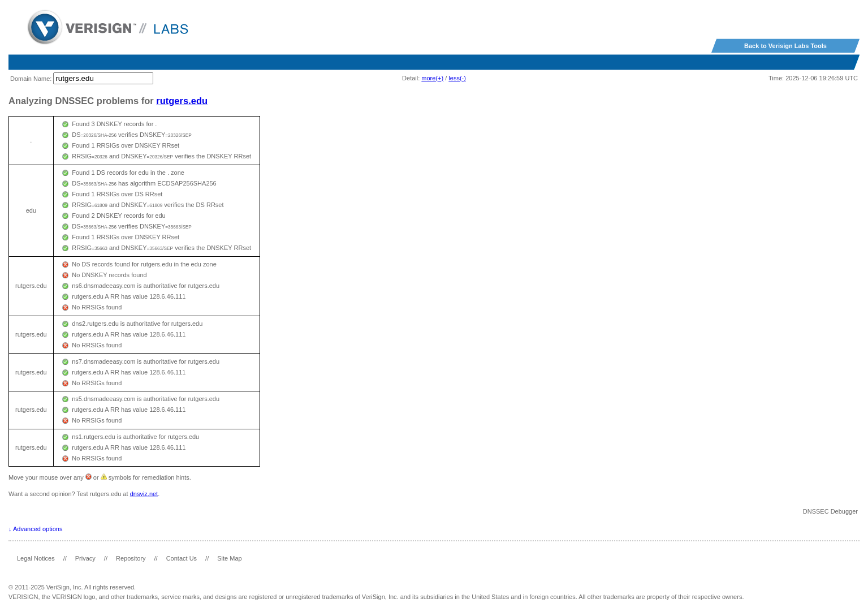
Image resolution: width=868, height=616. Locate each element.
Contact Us (182, 558)
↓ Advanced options (35, 529)
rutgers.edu (182, 101)
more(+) (432, 78)
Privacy (85, 558)
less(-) (457, 78)
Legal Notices (36, 558)
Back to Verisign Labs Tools (785, 46)
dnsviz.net (144, 494)
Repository (131, 558)
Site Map (229, 558)
